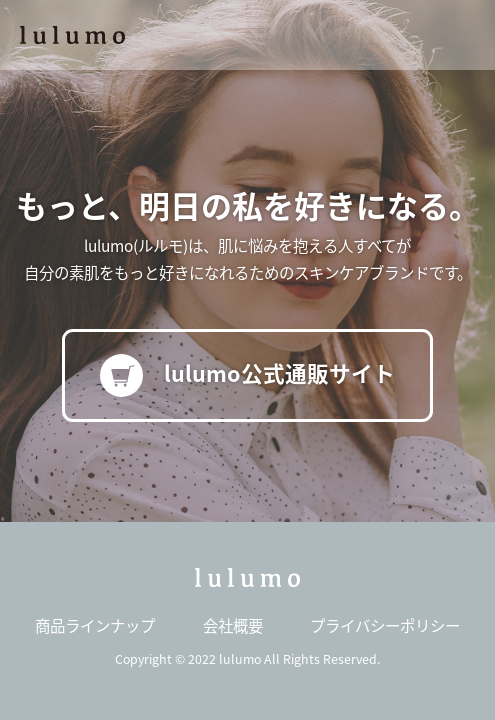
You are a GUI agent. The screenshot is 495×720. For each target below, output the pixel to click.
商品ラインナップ (95, 625)
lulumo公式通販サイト (248, 375)
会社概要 (233, 625)
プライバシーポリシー (385, 625)
